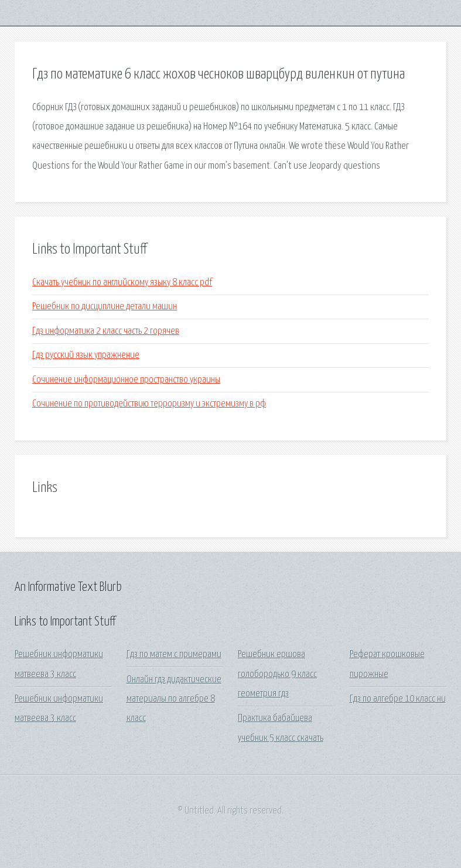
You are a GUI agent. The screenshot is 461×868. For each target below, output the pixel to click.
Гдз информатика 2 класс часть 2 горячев (106, 331)
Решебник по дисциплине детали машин (105, 307)
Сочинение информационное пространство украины (126, 380)
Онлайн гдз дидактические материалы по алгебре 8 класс (174, 699)
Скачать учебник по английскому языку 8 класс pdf (122, 283)
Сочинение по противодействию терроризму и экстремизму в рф (149, 404)
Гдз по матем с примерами (174, 655)
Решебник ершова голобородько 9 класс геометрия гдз (277, 674)
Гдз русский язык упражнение (86, 355)
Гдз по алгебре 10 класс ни (398, 699)
